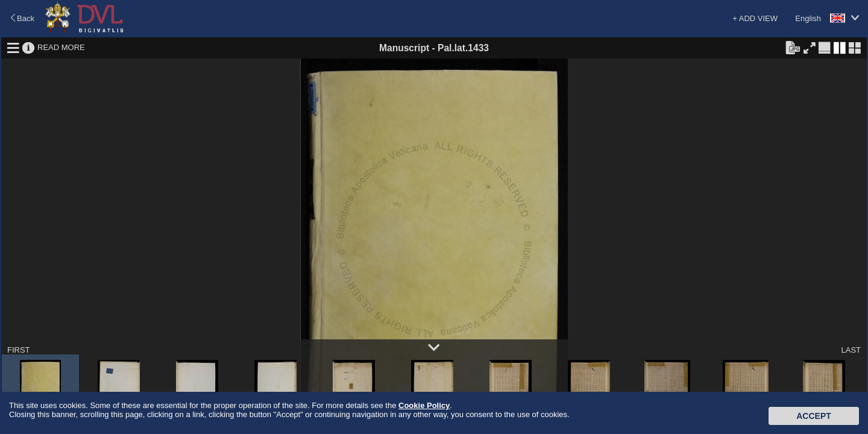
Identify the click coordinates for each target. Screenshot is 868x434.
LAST (851, 350)
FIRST (19, 350)
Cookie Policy (424, 405)
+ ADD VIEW (755, 18)
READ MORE (61, 47)
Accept (814, 416)
